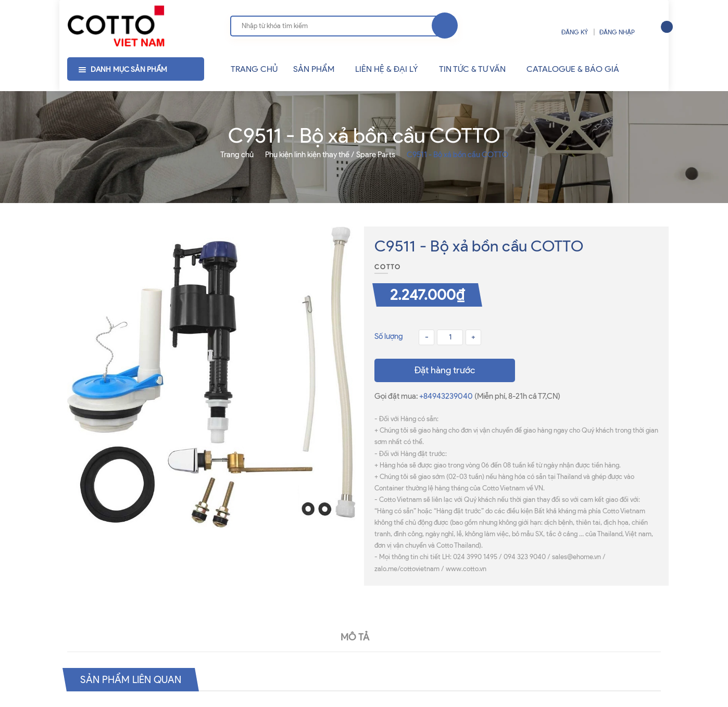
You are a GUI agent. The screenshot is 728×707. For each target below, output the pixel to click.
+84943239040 (447, 396)
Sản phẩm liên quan (134, 679)
